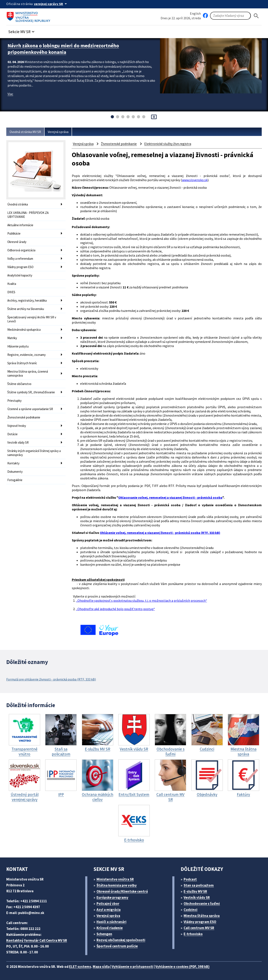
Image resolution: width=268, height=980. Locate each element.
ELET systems (80, 967)
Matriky (12, 338)
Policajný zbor (108, 904)
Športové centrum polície (117, 946)
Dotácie (12, 434)
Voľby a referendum (20, 259)
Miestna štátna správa (202, 916)
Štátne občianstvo (19, 384)
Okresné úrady (17, 242)
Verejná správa (58, 132)
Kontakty (13, 463)
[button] (22, 30)
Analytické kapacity (20, 275)
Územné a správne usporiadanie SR (30, 409)
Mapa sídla (101, 967)
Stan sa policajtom (199, 885)
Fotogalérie (15, 480)
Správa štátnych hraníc (22, 363)
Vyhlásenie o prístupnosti (133, 967)
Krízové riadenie (110, 928)
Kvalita (12, 284)
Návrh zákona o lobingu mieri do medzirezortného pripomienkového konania (63, 49)
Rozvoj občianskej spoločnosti (121, 940)
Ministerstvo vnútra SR (115, 879)
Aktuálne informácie (20, 225)
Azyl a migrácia (109, 910)
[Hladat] (256, 16)
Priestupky (14, 401)
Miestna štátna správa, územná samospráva (28, 373)
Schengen (104, 934)
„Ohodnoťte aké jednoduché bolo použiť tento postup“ (115, 609)
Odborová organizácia (21, 250)
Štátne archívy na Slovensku (26, 309)
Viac (10, 94)
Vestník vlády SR (18, 442)
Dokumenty (15, 472)
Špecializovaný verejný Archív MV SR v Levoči (32, 319)
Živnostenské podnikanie (24, 417)
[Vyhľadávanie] (230, 16)
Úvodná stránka (18, 204)
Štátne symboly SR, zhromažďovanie (31, 392)
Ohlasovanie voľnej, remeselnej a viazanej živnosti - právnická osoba (170, 497)
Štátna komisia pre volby (117, 885)
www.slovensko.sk (195, 180)
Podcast (190, 879)
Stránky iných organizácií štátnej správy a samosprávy (34, 453)
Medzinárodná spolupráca (24, 330)
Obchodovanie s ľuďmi (202, 904)
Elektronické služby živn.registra (168, 144)
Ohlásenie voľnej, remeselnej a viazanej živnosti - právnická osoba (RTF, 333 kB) (160, 533)
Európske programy (112, 897)
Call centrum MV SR (199, 928)
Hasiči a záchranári (111, 922)
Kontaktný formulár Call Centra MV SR (37, 940)
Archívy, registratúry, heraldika (27, 300)
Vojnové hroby (17, 426)
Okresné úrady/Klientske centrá (122, 891)
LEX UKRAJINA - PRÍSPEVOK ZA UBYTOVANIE (28, 215)
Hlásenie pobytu (18, 346)
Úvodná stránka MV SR (25, 132)
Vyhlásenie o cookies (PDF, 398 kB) (182, 967)
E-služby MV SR (195, 891)
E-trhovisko (193, 934)
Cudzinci (191, 910)
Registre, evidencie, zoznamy (26, 355)
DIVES (11, 292)
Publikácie (14, 233)
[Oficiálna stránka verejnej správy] (51, 4)
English (195, 13)
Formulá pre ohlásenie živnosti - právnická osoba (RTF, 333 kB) (51, 679)
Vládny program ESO (20, 267)
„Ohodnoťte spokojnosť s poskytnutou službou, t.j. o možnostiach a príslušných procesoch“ (142, 600)
